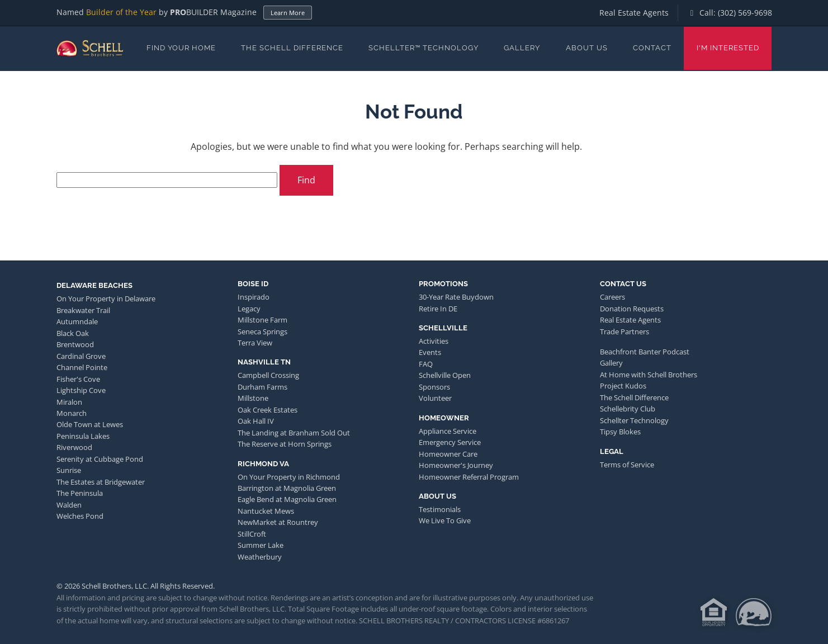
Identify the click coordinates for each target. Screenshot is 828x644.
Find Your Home (181, 48)
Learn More (288, 13)
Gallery (522, 48)
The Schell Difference (292, 48)
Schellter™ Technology (424, 48)
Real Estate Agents (634, 13)
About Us (587, 48)
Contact (652, 48)
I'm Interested (728, 48)
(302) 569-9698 (745, 13)
